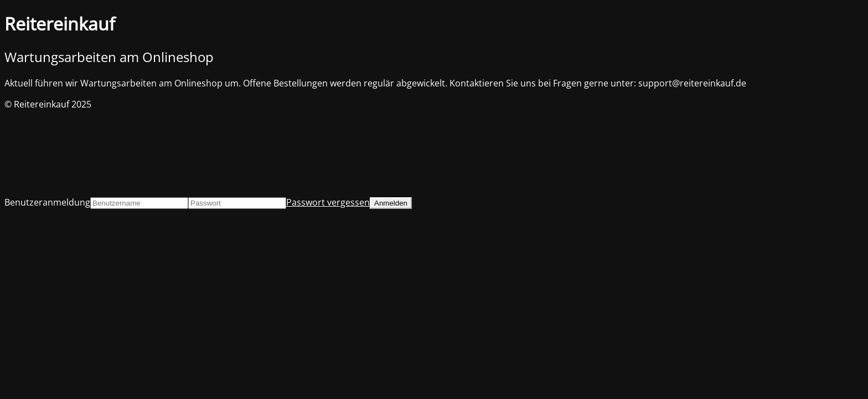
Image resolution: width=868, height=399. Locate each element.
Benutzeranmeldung (47, 202)
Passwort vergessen (328, 202)
